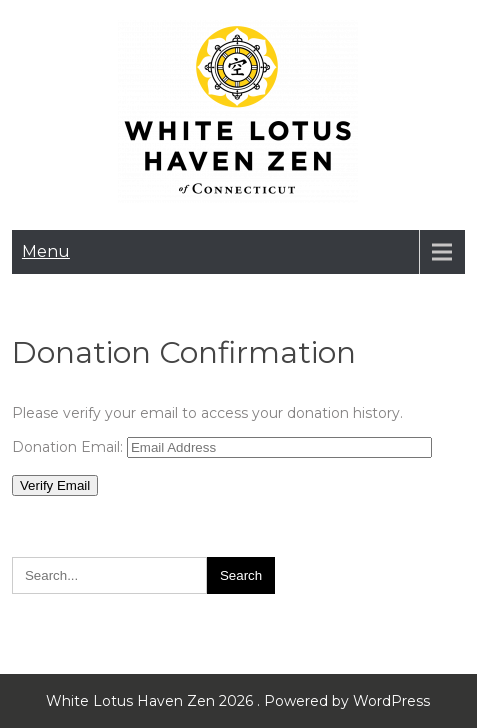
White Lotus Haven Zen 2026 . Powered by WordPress (238, 701)
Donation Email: (67, 447)
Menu (46, 251)
